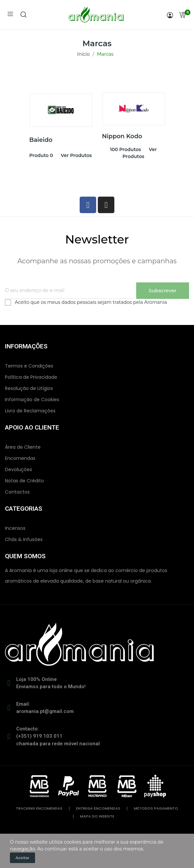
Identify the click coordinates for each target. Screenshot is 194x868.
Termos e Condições (29, 366)
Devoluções (19, 469)
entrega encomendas (98, 808)
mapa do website (97, 816)
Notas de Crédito (24, 481)
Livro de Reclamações (30, 411)
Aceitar (22, 858)
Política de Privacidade (31, 377)
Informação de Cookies (32, 400)
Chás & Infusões (24, 539)
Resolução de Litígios (29, 388)
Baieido (41, 140)
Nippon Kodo (122, 136)
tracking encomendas (39, 808)
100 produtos (126, 149)
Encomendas (20, 458)
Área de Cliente (23, 447)
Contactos (17, 492)
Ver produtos (76, 155)
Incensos (15, 528)
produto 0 (41, 155)
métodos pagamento (156, 808)
